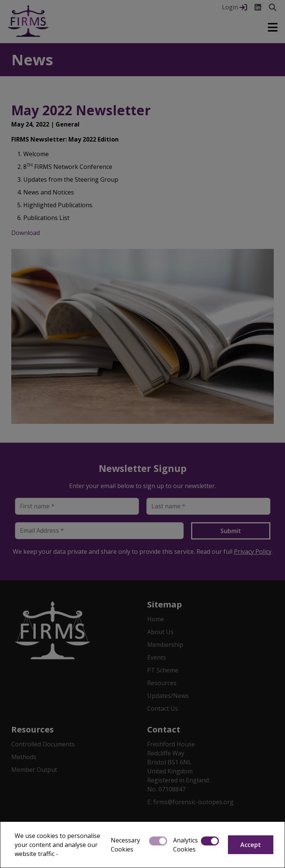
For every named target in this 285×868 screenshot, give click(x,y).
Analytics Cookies (185, 845)
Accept (251, 845)
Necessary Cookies (125, 845)
